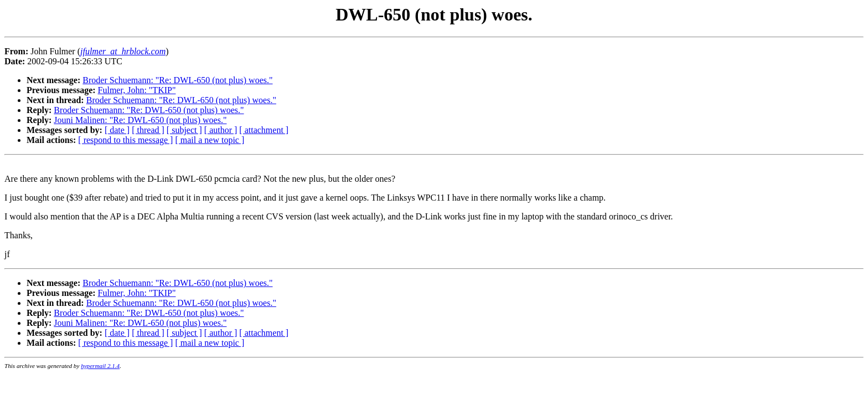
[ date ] (117, 130)
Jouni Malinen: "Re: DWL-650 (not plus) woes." (140, 120)
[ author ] (221, 130)
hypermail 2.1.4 (100, 366)
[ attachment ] (264, 130)
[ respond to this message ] (125, 140)
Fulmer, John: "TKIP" (137, 90)
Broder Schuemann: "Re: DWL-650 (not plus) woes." (177, 80)
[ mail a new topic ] (210, 140)
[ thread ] (148, 130)
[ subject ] (184, 130)
